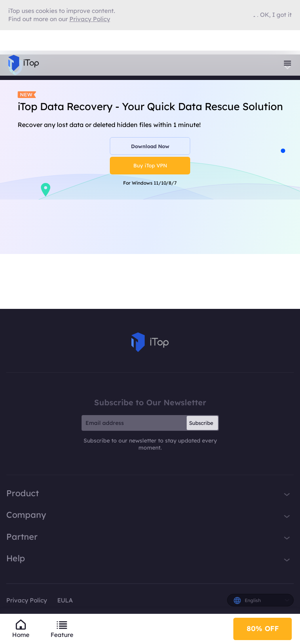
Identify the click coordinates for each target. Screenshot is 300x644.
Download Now (150, 146)
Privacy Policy (27, 600)
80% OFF (263, 629)
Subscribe (201, 423)
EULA (65, 600)
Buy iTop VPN (150, 165)
